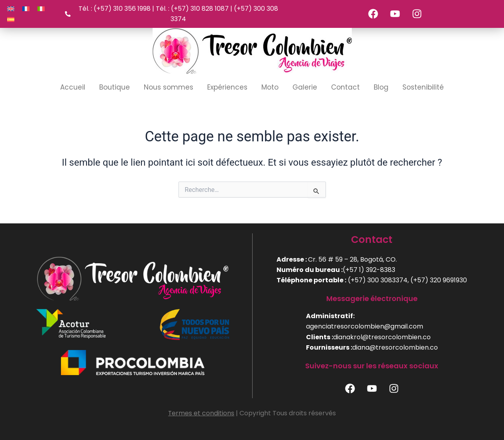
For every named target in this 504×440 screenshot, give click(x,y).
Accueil (73, 87)
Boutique (115, 87)
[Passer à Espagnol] (11, 19)
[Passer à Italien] (41, 9)
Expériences (227, 87)
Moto (270, 87)
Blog (381, 87)
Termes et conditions (201, 413)
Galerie (305, 87)
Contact (345, 87)
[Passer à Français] (26, 9)
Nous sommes (169, 87)
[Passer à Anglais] (11, 9)
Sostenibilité (423, 87)
